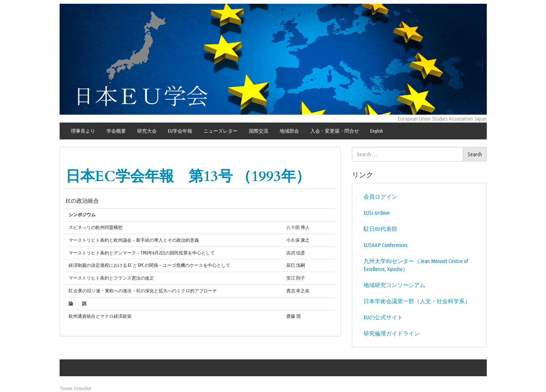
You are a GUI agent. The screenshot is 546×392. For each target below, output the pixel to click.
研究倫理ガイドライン (392, 333)
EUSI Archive (377, 213)
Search (475, 154)
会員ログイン (380, 197)
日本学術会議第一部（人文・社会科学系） (417, 301)
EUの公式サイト (383, 317)
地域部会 (289, 131)
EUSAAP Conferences (386, 245)
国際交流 (259, 131)
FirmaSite (83, 388)
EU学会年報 (180, 131)
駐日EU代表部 (380, 229)
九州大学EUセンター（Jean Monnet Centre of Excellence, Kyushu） (416, 265)
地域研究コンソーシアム (394, 285)
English (377, 131)
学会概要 (116, 131)
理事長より (83, 131)
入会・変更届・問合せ (335, 131)
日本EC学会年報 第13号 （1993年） (188, 176)
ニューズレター (221, 131)
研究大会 (147, 131)
